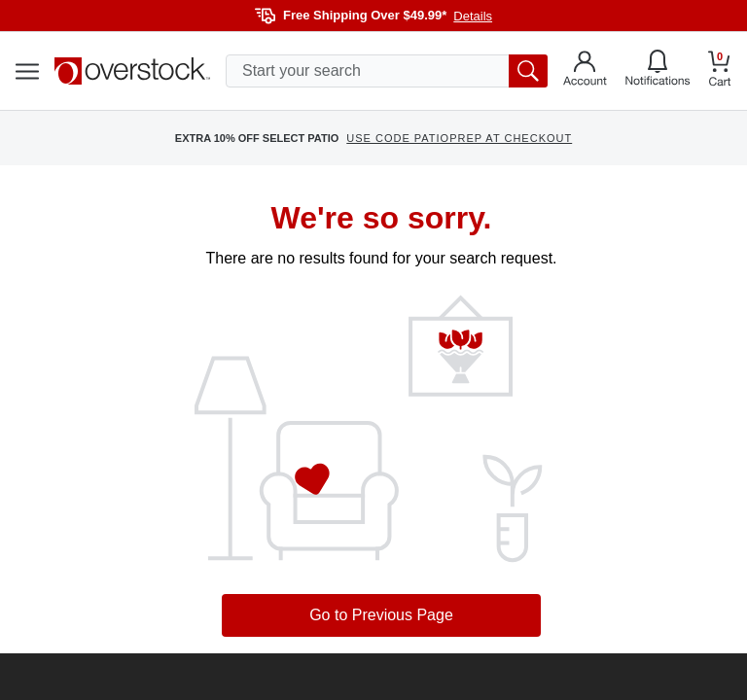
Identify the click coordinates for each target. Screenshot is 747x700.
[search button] (528, 71)
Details (473, 16)
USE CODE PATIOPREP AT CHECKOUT (459, 138)
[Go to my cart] (720, 71)
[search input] (387, 71)
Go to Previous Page (381, 615)
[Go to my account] (585, 71)
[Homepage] (132, 71)
